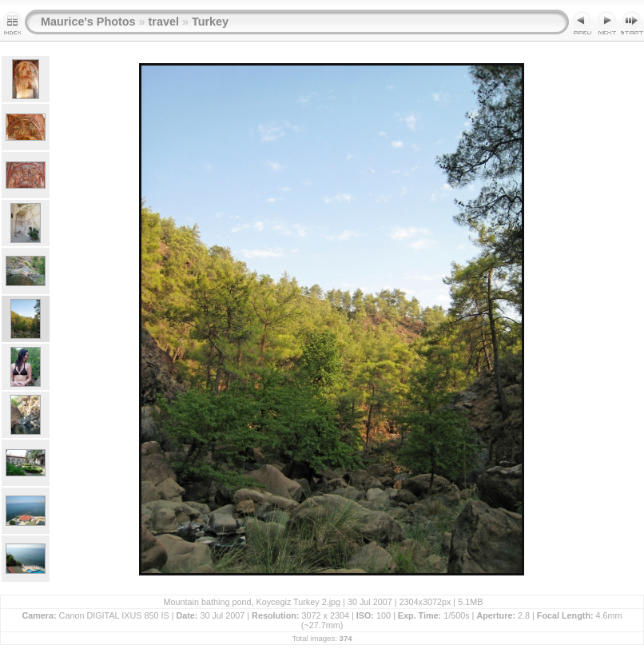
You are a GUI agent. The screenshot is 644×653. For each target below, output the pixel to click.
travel (164, 22)
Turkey (210, 22)
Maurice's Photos (88, 22)
